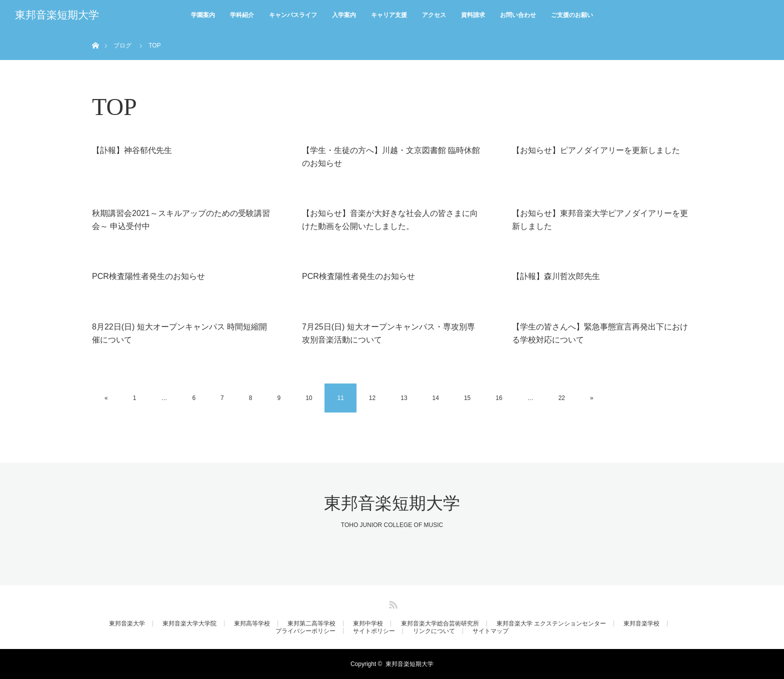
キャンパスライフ (293, 15)
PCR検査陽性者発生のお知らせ (148, 276)
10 (309, 398)
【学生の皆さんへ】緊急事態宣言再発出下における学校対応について (600, 333)
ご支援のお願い (572, 15)
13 (404, 398)
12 (372, 398)
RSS (392, 603)
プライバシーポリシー (305, 631)
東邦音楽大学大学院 (189, 623)
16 (499, 398)
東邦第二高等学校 (311, 623)
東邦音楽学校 (641, 623)
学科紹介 (242, 15)
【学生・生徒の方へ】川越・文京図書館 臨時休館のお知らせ (391, 157)
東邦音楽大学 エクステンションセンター (551, 623)
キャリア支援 (389, 15)
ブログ (122, 45)
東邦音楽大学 (127, 623)
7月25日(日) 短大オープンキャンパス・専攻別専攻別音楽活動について (388, 333)
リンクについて (434, 631)
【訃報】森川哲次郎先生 (556, 276)
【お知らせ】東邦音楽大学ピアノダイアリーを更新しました (600, 220)
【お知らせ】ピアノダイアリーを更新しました (596, 150)
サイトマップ (490, 631)
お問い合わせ (518, 15)
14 (436, 398)
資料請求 (473, 15)
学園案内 (203, 15)
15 (467, 398)
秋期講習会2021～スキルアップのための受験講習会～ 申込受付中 (181, 220)
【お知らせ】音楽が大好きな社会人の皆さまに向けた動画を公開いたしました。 (390, 220)
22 (562, 398)
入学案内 (344, 15)
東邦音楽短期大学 (57, 15)
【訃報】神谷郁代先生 (132, 150)
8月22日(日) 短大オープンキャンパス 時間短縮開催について (179, 333)
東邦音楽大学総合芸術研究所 (440, 623)
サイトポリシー (374, 631)
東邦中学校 (368, 623)
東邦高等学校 (252, 623)
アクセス (434, 15)
